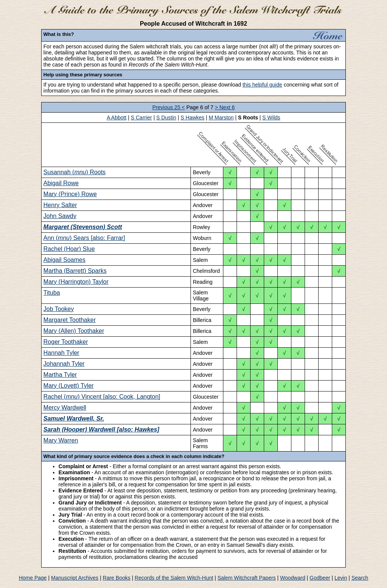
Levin (341, 578)
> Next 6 (225, 107)
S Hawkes (193, 118)
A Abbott (116, 118)
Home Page (33, 578)
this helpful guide (262, 85)
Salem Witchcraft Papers (247, 578)
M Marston (221, 118)
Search (360, 578)
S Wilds (271, 118)
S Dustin (166, 118)
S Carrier (141, 118)
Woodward (293, 578)
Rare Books (117, 578)
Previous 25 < (169, 107)
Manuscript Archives (75, 578)
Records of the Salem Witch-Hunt (174, 578)
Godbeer (320, 578)
